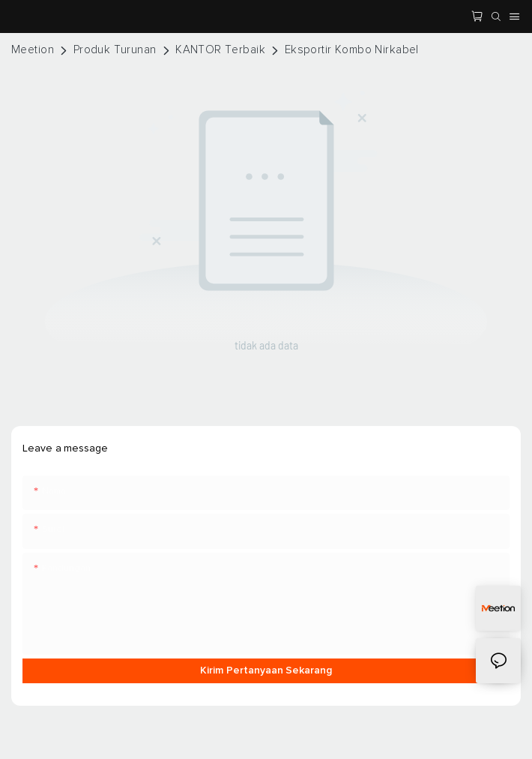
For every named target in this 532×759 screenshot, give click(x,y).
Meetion (33, 50)
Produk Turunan (115, 50)
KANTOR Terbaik (220, 50)
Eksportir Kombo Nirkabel (352, 50)
